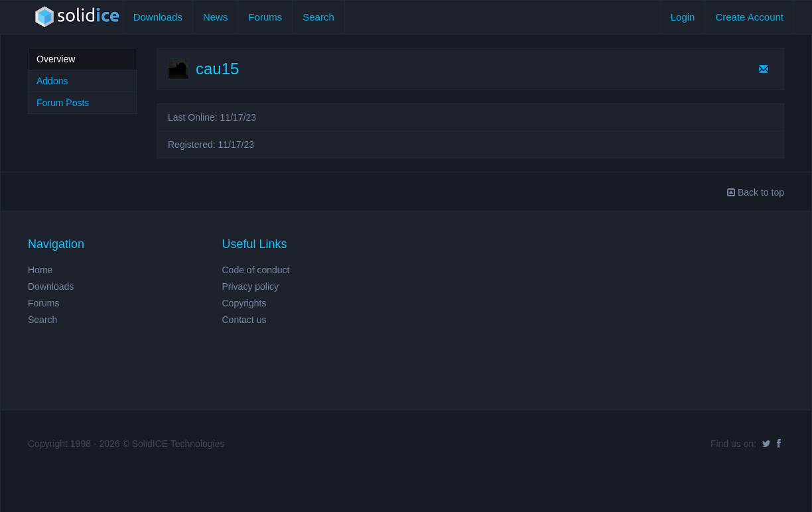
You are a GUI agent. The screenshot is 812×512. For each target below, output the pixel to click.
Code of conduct (256, 270)
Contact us (244, 320)
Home (40, 270)
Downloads (158, 17)
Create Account (749, 17)
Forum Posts (63, 103)
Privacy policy (251, 287)
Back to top (756, 192)
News (216, 17)
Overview (56, 59)
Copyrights (244, 303)
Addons (52, 81)
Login (683, 17)
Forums (265, 17)
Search (318, 17)
